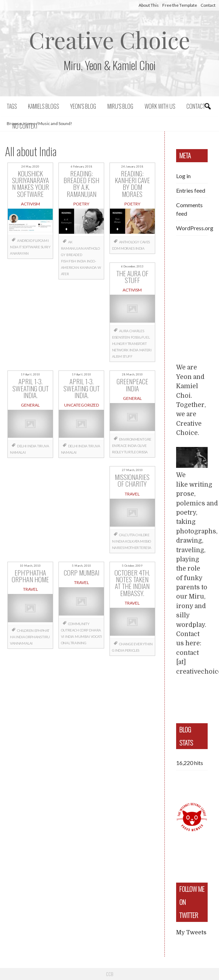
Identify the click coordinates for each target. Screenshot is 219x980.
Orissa (142, 452)
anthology (129, 242)
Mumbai (82, 636)
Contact (208, 5)
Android (25, 240)
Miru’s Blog (120, 106)
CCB (109, 974)
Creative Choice (110, 39)
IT (20, 247)
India (82, 261)
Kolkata (132, 541)
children (25, 630)
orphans (33, 637)
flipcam (40, 240)
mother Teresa (138, 548)
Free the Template (180, 5)
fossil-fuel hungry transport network (131, 344)
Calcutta (127, 535)
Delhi (22, 446)
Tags (12, 106)
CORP (84, 630)
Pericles (132, 650)
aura (124, 331)
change (126, 644)
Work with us (160, 106)
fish (72, 261)
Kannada (88, 267)
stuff (128, 356)
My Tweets (191, 933)
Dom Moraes (123, 248)
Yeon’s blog (83, 106)
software (31, 247)
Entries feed (191, 190)
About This (149, 5)
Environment (132, 439)
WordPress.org (195, 228)
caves (145, 242)
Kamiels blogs (43, 106)
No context (25, 126)
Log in (183, 176)
